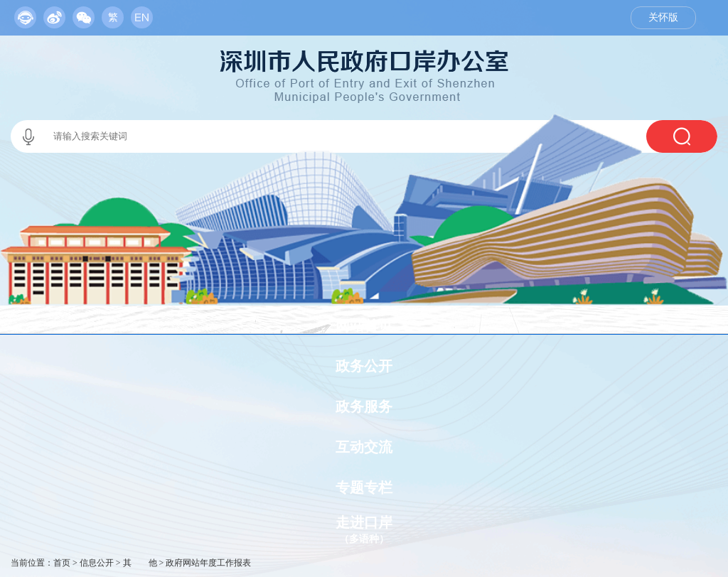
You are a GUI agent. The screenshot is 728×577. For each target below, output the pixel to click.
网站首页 (364, 325)
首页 (62, 563)
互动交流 (364, 447)
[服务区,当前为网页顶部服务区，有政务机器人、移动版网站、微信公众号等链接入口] (84, 14)
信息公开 (97, 563)
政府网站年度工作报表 (208, 563)
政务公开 (364, 366)
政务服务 (364, 406)
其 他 (140, 563)
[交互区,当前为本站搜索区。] (364, 136)
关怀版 (663, 17)
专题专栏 (364, 487)
